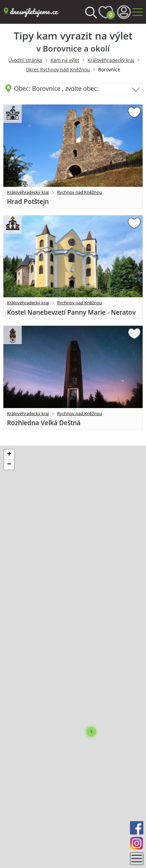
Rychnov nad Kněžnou (80, 192)
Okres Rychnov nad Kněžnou (58, 69)
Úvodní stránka (25, 60)
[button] (91, 732)
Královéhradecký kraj (111, 60)
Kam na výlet (65, 60)
